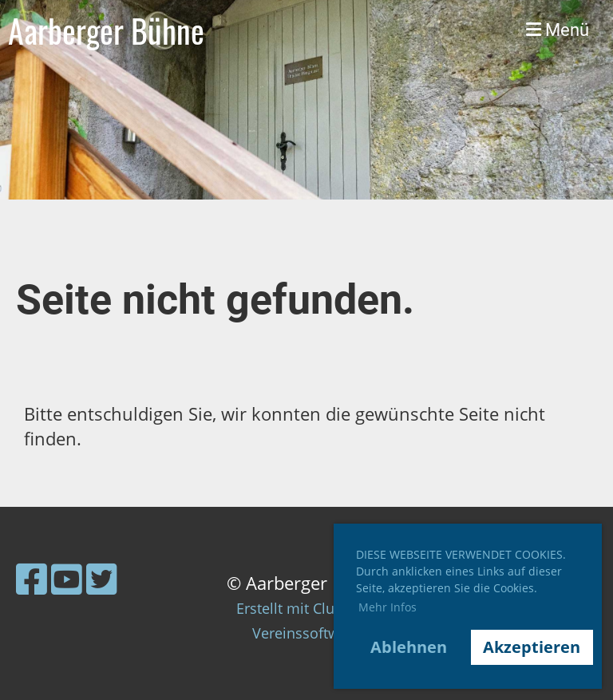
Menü (558, 30)
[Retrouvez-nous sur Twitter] (102, 579)
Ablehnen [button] (409, 647)
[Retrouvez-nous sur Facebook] (32, 579)
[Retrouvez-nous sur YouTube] (67, 579)
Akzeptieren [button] (532, 647)
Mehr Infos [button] (388, 607)
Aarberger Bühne (106, 30)
